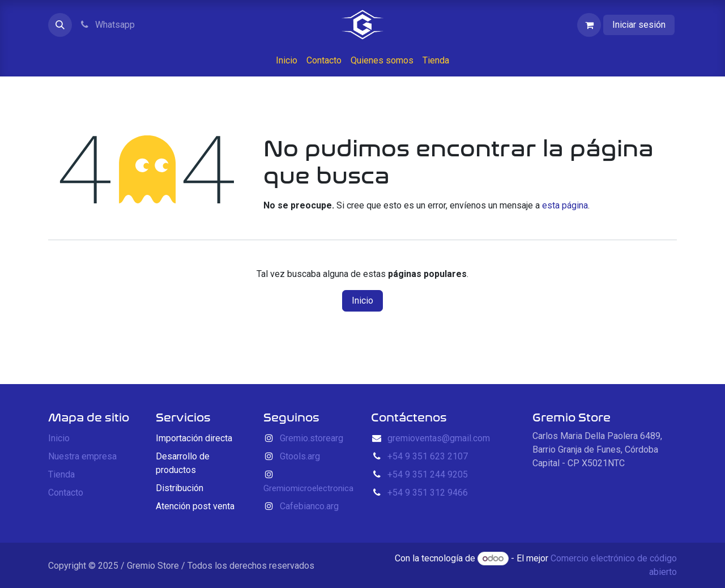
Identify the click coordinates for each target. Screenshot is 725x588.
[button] (60, 25)
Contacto (66, 493)
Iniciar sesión (639, 25)
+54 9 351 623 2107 (428, 456)
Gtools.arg (300, 456)
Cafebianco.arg (309, 506)
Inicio (362, 301)
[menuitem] (287, 61)
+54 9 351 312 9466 (428, 493)
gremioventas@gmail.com (439, 438)
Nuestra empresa (82, 456)
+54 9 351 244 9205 (428, 474)
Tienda (61, 474)
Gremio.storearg (312, 438)
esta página (565, 205)
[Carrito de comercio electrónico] (589, 25)
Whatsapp (107, 25)
